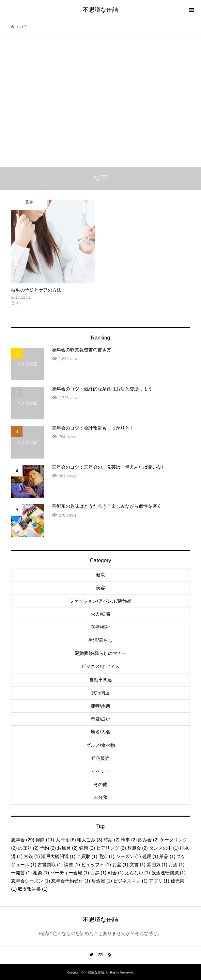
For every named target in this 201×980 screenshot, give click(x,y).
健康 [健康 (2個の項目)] (87, 848)
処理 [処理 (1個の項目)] (150, 856)
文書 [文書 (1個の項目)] (138, 865)
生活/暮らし (100, 640)
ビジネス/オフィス (100, 666)
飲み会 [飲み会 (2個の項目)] (148, 840)
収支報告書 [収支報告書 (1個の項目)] (33, 889)
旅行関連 (100, 693)
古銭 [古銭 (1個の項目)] (32, 856)
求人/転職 (100, 614)
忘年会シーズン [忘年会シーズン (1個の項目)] (31, 881)
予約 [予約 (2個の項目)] (48, 848)
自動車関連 (100, 680)
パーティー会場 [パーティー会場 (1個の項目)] (70, 873)
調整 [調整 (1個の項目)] (72, 865)
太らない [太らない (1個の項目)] (138, 873)
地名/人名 (100, 732)
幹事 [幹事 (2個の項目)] (129, 840)
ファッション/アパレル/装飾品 (100, 601)
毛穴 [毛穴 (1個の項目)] (107, 856)
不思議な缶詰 (100, 10)
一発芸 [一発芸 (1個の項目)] (21, 873)
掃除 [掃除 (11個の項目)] (45, 840)
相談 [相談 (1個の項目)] (41, 873)
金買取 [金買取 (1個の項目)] (87, 856)
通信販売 (100, 758)
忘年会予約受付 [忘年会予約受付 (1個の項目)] (71, 881)
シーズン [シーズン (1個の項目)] (128, 856)
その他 (100, 784)
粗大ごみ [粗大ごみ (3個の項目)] (90, 840)
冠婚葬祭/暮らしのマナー (100, 653)
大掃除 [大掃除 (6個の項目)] (66, 840)
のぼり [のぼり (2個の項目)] (28, 848)
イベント (100, 771)
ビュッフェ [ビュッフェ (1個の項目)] (96, 865)
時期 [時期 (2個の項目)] (111, 840)
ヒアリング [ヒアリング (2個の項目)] (111, 848)
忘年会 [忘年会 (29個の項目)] (23, 840)
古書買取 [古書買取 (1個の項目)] (50, 865)
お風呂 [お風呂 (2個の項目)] (67, 848)
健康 (100, 575)
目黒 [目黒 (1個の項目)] (98, 873)
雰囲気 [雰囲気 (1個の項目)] (157, 865)
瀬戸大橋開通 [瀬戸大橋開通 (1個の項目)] (58, 856)
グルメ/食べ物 (100, 745)
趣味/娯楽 (100, 706)
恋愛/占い (100, 719)
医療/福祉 (100, 627)
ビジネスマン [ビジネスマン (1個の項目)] (130, 881)
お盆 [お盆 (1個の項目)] (120, 865)
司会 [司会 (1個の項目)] (116, 873)
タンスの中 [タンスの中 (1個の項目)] (164, 848)
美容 (100, 588)
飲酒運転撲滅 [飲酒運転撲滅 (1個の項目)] (169, 873)
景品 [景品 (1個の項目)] (167, 856)
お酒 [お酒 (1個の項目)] (176, 865)
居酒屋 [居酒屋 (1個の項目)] (102, 881)
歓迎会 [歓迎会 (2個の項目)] (138, 848)
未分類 (100, 797)
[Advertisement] (100, 89)
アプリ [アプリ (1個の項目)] (159, 881)
